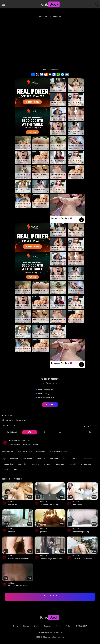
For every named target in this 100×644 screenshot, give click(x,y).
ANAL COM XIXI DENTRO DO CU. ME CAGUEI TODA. (19, 586)
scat (65, 458)
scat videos (28, 458)
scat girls (35, 464)
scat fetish (22, 464)
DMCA (68, 626)
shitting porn (86, 464)
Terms (58, 626)
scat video (9, 464)
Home (16, 626)
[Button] (30, 432)
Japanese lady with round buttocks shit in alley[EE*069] (52, 559)
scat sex (75, 458)
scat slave (54, 458)
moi (15, 470)
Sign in (37, 626)
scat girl (73, 464)
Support (47, 626)
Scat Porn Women (25, 451)
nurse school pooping (81, 532)
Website (18, 479)
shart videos (77, 505)
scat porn (14, 458)
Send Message (15, 444)
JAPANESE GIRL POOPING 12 (51, 505)
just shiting (44, 532)
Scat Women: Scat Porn (59, 451)
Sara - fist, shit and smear (82, 559)
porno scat (88, 458)
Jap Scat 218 (13, 505)
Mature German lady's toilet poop (19, 559)
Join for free (50, 405)
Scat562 (11, 532)
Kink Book (13, 440)
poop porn (60, 464)
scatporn (41, 458)
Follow (36, 444)
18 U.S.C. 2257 (81, 626)
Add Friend (27, 444)
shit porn (48, 464)
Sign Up (26, 626)
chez (6, 470)
